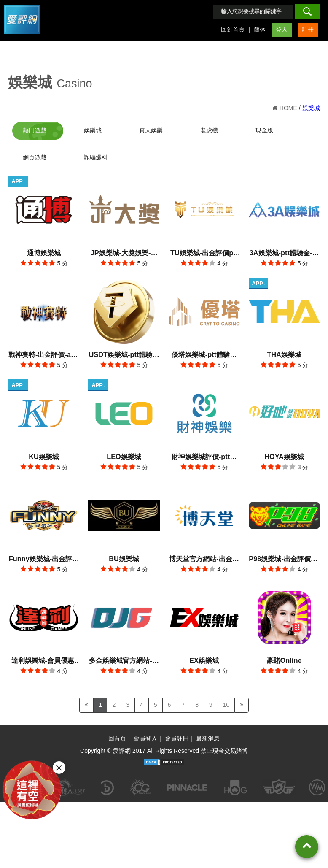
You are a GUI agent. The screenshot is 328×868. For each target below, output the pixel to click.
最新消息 (208, 734)
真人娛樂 (151, 130)
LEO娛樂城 (124, 454)
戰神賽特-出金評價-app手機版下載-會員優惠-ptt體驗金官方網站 (44, 354)
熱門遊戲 (35, 130)
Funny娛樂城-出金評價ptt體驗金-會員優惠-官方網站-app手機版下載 (44, 556)
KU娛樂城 (44, 454)
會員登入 (145, 734)
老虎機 (209, 130)
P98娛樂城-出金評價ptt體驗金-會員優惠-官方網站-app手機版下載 (284, 556)
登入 (282, 30)
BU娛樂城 (124, 555)
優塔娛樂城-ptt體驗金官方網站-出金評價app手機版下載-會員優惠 (204, 354)
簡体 (260, 30)
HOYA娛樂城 (284, 454)
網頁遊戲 (35, 157)
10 (226, 700)
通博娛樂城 (44, 252)
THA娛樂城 (284, 353)
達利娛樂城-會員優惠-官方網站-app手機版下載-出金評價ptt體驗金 (44, 657)
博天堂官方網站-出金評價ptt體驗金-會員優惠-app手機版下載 (204, 556)
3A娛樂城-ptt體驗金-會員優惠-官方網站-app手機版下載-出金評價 (284, 253)
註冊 (308, 30)
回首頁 (117, 734)
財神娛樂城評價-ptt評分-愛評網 (204, 455)
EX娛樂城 (204, 656)
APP (18, 181)
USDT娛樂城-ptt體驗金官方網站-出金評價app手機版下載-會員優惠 (124, 354)
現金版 (264, 130)
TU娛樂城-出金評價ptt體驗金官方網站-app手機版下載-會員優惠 (204, 253)
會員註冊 (177, 734)
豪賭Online (284, 656)
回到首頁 (233, 30)
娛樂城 (30, 82)
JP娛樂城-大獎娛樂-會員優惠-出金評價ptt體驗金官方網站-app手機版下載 (124, 253)
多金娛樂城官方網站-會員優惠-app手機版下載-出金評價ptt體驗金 (124, 657)
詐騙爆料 (96, 157)
